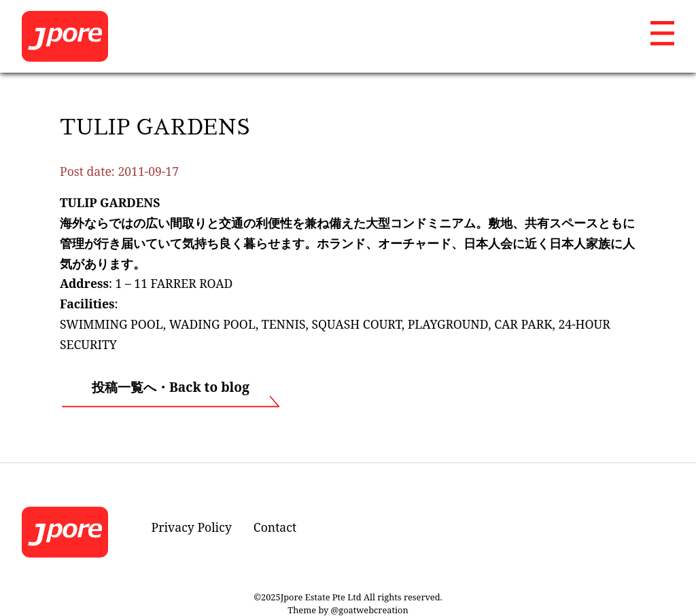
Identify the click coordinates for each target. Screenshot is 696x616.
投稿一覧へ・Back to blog (171, 387)
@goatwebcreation (370, 610)
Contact (275, 527)
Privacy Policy (192, 527)
